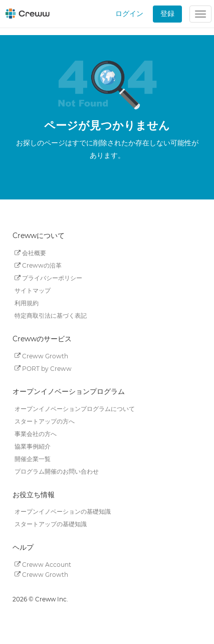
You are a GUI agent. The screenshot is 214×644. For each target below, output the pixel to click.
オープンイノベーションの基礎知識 (63, 511)
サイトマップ (33, 290)
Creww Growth (41, 356)
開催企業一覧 (33, 459)
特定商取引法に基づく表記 (51, 315)
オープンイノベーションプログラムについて (75, 409)
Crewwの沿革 (38, 265)
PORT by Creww (43, 368)
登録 (167, 14)
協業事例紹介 (33, 446)
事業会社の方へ (36, 434)
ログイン (129, 14)
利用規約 (27, 303)
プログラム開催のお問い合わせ (57, 471)
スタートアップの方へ (45, 421)
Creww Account (43, 564)
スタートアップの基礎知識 (51, 524)
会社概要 (30, 253)
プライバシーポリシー (48, 278)
